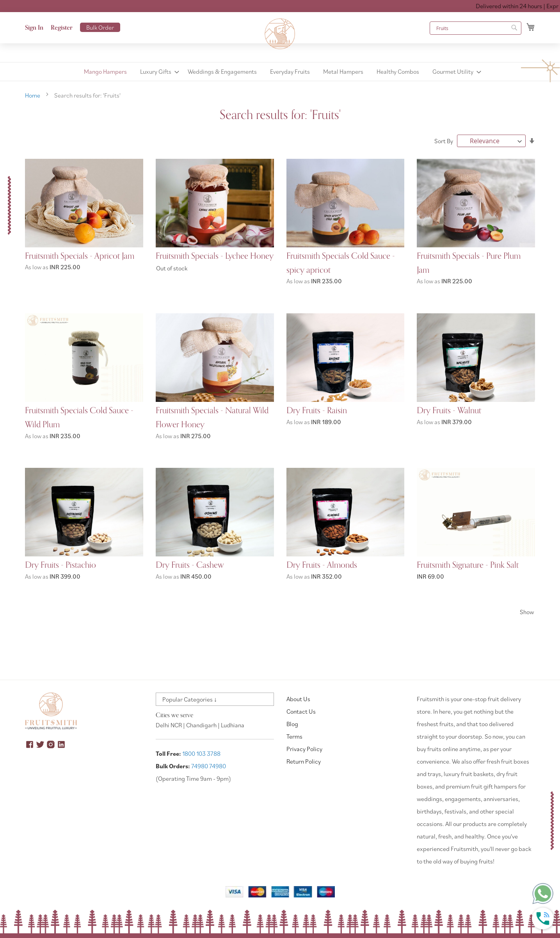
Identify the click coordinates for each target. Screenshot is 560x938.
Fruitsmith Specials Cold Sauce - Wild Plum (79, 417)
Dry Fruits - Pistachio (60, 564)
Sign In (34, 28)
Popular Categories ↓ (190, 699)
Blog (292, 724)
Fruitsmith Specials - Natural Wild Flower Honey (212, 417)
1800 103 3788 (201, 753)
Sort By (444, 141)
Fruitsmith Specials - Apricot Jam (80, 256)
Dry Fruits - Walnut (449, 410)
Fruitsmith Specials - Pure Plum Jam (469, 263)
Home (33, 95)
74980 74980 (209, 766)
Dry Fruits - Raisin (317, 410)
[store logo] (280, 34)
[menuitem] (105, 72)
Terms (294, 736)
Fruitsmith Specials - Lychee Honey (215, 256)
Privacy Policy (304, 749)
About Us (298, 699)
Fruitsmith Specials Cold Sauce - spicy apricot (341, 263)
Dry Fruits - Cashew (190, 564)
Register (62, 28)
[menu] (280, 72)
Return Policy (304, 761)
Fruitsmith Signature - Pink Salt (468, 564)
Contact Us (301, 711)
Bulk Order (100, 27)
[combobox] (476, 28)
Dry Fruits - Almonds (322, 564)
